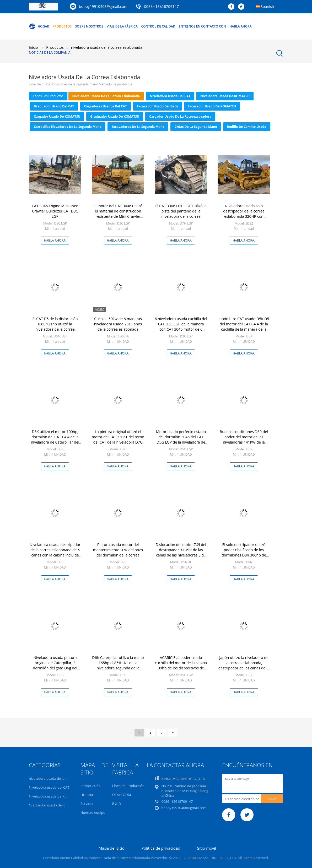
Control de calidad (158, 26)
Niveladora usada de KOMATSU (225, 96)
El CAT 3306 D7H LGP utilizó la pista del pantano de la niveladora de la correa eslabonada (181, 214)
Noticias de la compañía (50, 53)
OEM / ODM (122, 795)
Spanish (267, 6)
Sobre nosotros (89, 26)
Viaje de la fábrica (122, 26)
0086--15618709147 (162, 6)
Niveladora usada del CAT (170, 96)
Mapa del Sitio (112, 848)
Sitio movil (207, 848)
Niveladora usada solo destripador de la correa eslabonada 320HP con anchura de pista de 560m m (244, 214)
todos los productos (48, 96)
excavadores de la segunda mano (138, 127)
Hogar (39, 26)
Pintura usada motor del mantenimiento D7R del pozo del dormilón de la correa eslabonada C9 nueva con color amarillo (118, 555)
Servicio (87, 804)
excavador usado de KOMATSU (212, 106)
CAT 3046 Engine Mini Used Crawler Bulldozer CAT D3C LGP (55, 211)
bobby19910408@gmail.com (103, 6)
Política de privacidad (161, 848)
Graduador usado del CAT (54, 106)
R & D (117, 804)
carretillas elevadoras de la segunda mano (68, 127)
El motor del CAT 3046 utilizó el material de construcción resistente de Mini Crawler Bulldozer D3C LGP (118, 214)
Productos (62, 26)
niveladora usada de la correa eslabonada (106, 96)
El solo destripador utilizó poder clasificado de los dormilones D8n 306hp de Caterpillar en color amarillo (244, 552)
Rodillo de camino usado (247, 127)
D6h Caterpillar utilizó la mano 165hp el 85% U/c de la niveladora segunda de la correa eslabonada (118, 665)
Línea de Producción (128, 786)
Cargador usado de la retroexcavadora (180, 116)
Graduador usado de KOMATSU (115, 116)
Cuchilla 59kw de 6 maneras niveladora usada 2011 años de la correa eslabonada (118, 324)
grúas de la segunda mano (196, 127)
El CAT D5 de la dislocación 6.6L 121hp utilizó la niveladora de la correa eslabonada (55, 327)
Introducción (91, 786)
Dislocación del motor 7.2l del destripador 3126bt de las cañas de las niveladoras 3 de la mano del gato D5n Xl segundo (181, 555)
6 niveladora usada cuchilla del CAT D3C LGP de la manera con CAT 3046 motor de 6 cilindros (181, 327)
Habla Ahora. (241, 26)
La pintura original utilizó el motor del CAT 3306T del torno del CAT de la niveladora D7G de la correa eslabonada (118, 440)
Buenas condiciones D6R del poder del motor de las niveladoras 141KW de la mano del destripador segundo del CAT (244, 442)
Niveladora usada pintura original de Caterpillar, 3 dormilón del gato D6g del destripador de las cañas (55, 665)
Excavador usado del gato (157, 106)
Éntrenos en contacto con (202, 26)
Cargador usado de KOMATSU (57, 116)
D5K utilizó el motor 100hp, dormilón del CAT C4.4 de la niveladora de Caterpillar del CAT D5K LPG (55, 440)
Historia (87, 795)
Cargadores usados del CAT (106, 106)
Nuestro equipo (93, 812)
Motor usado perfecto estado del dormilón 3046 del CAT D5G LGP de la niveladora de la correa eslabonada (181, 440)
